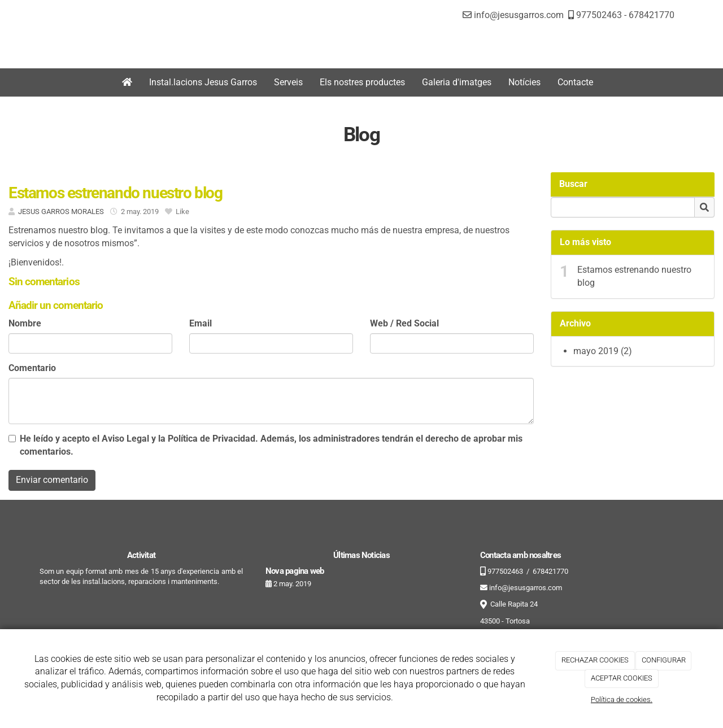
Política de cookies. (622, 699)
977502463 (598, 15)
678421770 (652, 15)
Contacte (575, 82)
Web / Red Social (404, 323)
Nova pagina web (295, 571)
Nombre (25, 323)
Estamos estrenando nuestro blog (634, 276)
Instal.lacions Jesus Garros (203, 82)
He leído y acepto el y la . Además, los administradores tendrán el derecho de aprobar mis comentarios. (271, 445)
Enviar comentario (52, 480)
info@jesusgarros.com (519, 15)
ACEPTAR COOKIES (622, 678)
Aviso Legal (125, 439)
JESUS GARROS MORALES (61, 212)
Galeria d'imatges (457, 82)
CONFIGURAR (664, 660)
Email (201, 323)
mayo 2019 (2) (603, 351)
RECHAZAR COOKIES (595, 660)
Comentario (32, 368)
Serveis (288, 82)
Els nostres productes (362, 82)
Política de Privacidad (212, 439)
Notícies (524, 82)
